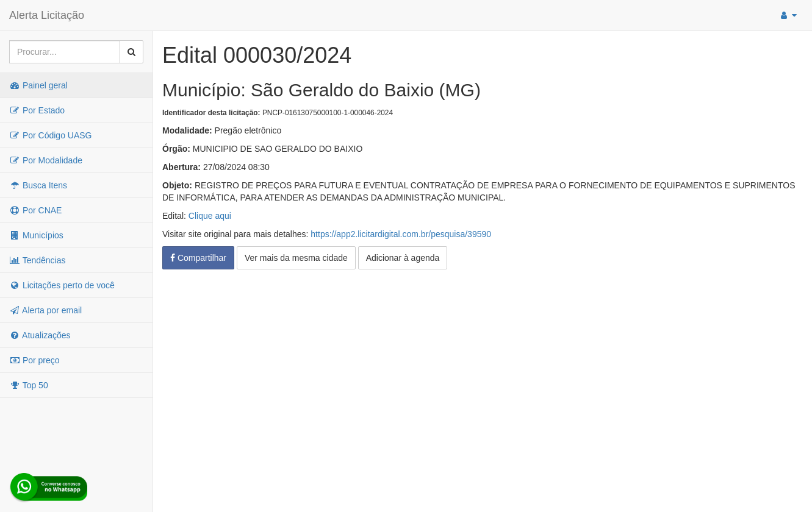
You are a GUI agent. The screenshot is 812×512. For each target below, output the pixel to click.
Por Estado (37, 110)
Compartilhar (198, 258)
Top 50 (29, 385)
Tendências (37, 260)
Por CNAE (35, 210)
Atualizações (40, 335)
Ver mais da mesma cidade (296, 258)
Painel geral (38, 85)
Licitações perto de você (62, 285)
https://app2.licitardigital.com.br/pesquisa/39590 (401, 234)
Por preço (34, 360)
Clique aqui (210, 216)
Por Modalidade (46, 160)
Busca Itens (38, 185)
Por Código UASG (51, 135)
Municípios (36, 235)
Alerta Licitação (47, 15)
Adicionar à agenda (403, 258)
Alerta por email (45, 310)
